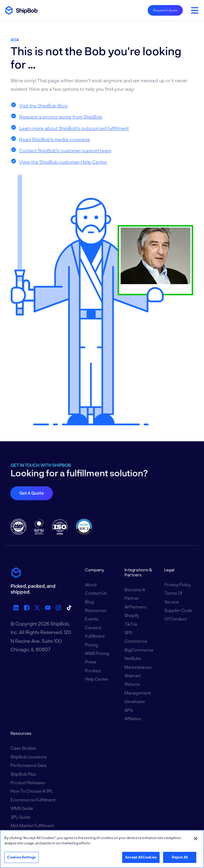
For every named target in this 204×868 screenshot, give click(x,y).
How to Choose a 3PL (32, 791)
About (91, 584)
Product (93, 670)
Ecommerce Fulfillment (33, 800)
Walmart (133, 675)
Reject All (180, 857)
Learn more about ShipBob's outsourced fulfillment (74, 128)
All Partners (135, 607)
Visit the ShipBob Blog (43, 106)
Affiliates (133, 718)
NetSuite (133, 658)
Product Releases (28, 782)
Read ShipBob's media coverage (55, 139)
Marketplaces (138, 667)
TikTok (131, 624)
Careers (93, 627)
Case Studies (23, 748)
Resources (96, 610)
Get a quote (32, 493)
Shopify (132, 615)
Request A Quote (165, 10)
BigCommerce (139, 650)
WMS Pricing (97, 653)
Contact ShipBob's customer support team (65, 150)
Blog (90, 602)
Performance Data (29, 765)
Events (92, 619)
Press (91, 662)
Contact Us (96, 593)
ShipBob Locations (29, 757)
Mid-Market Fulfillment (32, 825)
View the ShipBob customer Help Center (63, 162)
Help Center (97, 679)
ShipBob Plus (23, 774)
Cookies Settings (22, 857)
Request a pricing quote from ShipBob (61, 117)
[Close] (195, 839)
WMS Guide (22, 808)
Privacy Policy (178, 584)
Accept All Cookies (141, 857)
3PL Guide (21, 817)
